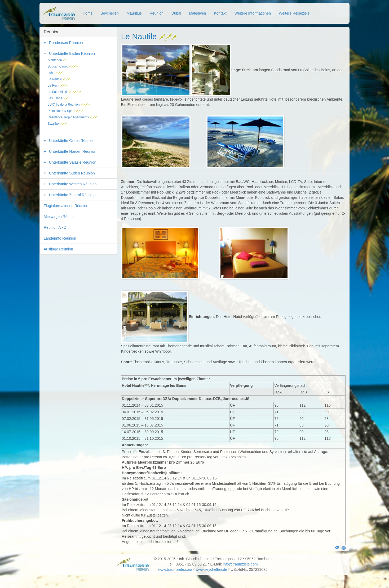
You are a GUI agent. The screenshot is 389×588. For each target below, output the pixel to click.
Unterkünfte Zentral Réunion (72, 195)
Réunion (157, 13)
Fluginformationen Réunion (66, 206)
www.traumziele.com (175, 569)
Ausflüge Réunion (58, 249)
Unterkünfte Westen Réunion (73, 184)
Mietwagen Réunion (60, 217)
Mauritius (134, 13)
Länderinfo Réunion (60, 238)
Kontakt (220, 13)
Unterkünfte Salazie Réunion (73, 162)
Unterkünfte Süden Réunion (72, 173)
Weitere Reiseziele (294, 13)
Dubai (176, 13)
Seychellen (110, 13)
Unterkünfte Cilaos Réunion (72, 141)
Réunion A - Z (55, 227)
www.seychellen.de (211, 569)
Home (88, 13)
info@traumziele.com (240, 564)
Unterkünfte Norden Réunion (73, 151)
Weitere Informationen (253, 13)
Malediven (197, 13)
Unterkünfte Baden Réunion (72, 53)
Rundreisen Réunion (66, 43)
